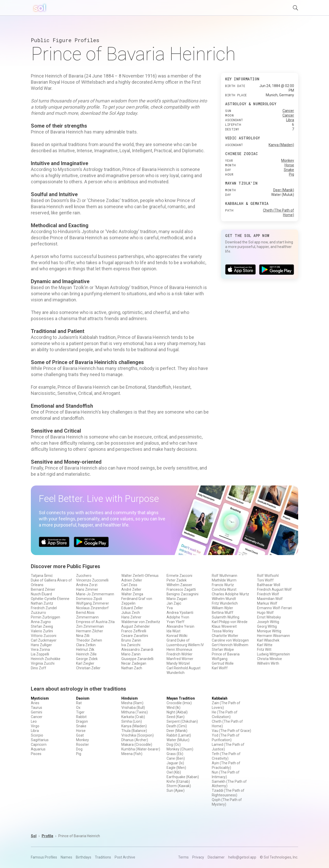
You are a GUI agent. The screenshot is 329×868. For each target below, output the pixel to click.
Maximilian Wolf (270, 599)
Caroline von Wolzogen (230, 640)
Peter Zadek (177, 580)
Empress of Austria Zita (95, 622)
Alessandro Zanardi (137, 650)
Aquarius (38, 749)
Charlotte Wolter (225, 636)
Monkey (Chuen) (180, 749)
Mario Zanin (131, 654)
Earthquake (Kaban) (183, 777)
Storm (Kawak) (179, 786)
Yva (170, 608)
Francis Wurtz (223, 585)
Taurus (36, 708)
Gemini (36, 712)
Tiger (80, 712)
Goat (80, 735)
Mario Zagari (177, 599)
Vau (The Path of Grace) (231, 731)
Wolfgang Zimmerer (93, 603)
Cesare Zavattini (135, 636)
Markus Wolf (267, 603)
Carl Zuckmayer (44, 640)
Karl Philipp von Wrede (230, 622)
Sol (34, 836)
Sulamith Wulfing (226, 617)
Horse (289, 165)
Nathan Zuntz (42, 603)
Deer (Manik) (284, 190)
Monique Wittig (269, 631)
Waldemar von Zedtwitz (141, 622)
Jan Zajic (174, 603)
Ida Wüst (173, 631)
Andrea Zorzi (87, 585)
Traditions (103, 857)
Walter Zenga (132, 594)
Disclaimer (216, 857)
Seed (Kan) (176, 717)
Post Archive (125, 857)
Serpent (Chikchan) (182, 721)
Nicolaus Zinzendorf (92, 608)
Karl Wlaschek (268, 640)
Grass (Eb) (175, 754)
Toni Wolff (265, 580)
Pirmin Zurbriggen (45, 617)
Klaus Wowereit (224, 626)
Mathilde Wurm (224, 580)
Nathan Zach (132, 668)
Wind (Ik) (173, 708)
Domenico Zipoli (89, 599)
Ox (78, 708)
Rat (79, 703)
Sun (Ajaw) (176, 790)
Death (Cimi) (177, 726)
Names (66, 857)
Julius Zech (131, 613)
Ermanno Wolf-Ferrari (275, 608)
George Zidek (87, 659)
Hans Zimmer (87, 589)
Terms (183, 857)
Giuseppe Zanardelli (137, 659)
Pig (291, 174)
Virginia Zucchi (43, 663)
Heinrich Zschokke (46, 659)
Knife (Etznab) (178, 781)
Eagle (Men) (176, 768)
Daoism (83, 698)
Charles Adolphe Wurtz (230, 594)
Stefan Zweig (42, 626)
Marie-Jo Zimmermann (95, 594)
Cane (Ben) (176, 758)
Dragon (82, 721)
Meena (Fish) (132, 754)
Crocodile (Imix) (179, 703)
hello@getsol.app (242, 857)
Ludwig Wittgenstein (273, 654)
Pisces (36, 754)
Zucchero (84, 576)
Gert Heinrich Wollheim (230, 645)
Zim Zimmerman (90, 626)
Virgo (35, 726)
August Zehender (136, 626)
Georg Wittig (267, 626)
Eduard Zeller (132, 608)
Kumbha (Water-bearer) (141, 749)
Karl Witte (265, 645)
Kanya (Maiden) (281, 145)
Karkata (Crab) (133, 717)
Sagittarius (40, 740)
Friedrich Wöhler (180, 654)
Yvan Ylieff (176, 622)
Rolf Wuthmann (225, 576)
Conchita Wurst (224, 589)
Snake (289, 170)
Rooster (83, 745)
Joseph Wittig (268, 622)
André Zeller (131, 589)
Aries (35, 703)
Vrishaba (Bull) (133, 708)
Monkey (288, 160)
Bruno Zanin (131, 640)
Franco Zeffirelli (134, 631)
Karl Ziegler (85, 663)
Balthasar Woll (269, 585)
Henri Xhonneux (179, 650)
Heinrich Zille (86, 654)
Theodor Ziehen (89, 640)
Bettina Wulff (223, 613)
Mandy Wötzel (178, 663)
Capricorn (39, 745)
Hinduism (130, 698)
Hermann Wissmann (273, 636)
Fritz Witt (264, 650)
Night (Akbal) (177, 712)
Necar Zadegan (134, 663)
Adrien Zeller (132, 580)
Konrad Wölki (177, 636)
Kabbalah (220, 698)
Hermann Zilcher (90, 631)
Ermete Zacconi (179, 576)
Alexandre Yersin (180, 626)
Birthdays (84, 857)
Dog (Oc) (174, 745)
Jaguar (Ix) (175, 763)
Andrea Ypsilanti (180, 613)
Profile (47, 836)
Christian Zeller (88, 668)
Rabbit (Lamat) (179, 735)
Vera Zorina (40, 650)
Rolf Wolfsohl (268, 576)
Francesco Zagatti (181, 589)
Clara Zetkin (86, 645)
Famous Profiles (44, 857)
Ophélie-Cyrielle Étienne (50, 599)
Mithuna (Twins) (135, 712)
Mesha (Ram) (132, 703)
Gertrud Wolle (223, 663)
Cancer (288, 111)
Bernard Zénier (43, 589)
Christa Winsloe (269, 659)
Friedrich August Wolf (274, 589)
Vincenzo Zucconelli (92, 580)
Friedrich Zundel (44, 608)
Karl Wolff (220, 668)
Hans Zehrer (131, 617)
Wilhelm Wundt (224, 599)
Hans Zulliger (41, 645)
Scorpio (37, 735)
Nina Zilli (83, 636)
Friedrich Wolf (268, 594)
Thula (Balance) (134, 731)
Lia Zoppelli (40, 654)
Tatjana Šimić (42, 576)
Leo (34, 721)
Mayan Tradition (181, 698)
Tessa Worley (223, 631)
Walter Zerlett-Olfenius (140, 576)
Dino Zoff (39, 668)
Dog (79, 749)
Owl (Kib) (174, 772)
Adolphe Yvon (178, 617)
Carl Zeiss (129, 585)
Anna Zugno (41, 622)
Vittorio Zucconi (44, 636)
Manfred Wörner (180, 659)
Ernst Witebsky (269, 617)
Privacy (198, 857)
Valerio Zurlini (42, 631)
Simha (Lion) (132, 721)
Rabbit (81, 717)
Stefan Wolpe (223, 650)
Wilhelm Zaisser (179, 585)
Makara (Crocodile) (137, 745)
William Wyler (222, 608)
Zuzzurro (38, 613)
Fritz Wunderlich (225, 603)
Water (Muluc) (178, 740)
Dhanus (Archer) (135, 740)
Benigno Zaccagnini (182, 594)
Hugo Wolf (265, 613)
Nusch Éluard (41, 594)
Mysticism (40, 698)
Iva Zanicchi (131, 645)
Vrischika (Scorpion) (138, 735)
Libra (290, 120)
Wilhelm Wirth (268, 663)
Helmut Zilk (85, 650)
